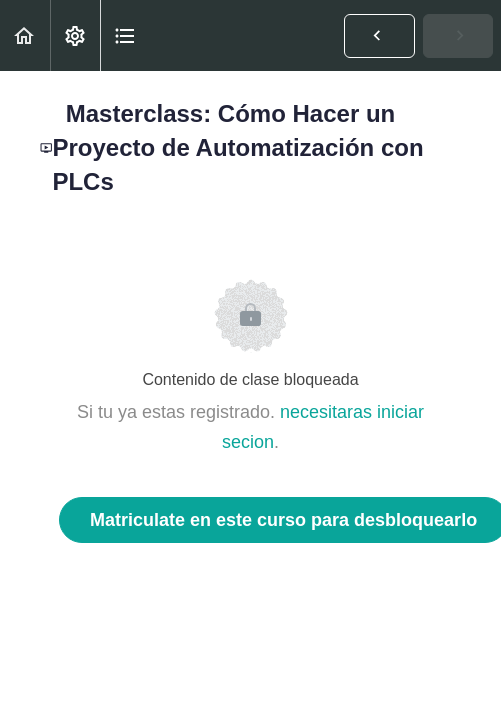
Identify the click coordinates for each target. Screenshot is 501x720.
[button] (25, 35)
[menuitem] (75, 35)
